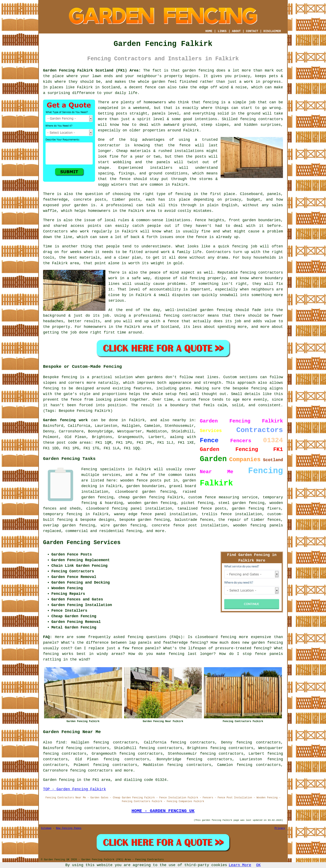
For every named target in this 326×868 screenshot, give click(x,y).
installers (161, 168)
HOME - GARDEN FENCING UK (163, 811)
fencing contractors (262, 119)
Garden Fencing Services (82, 543)
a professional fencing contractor (167, 316)
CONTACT (252, 31)
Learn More (240, 865)
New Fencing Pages (69, 828)
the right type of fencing (162, 194)
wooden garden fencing (152, 503)
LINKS (222, 31)
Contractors (55, 231)
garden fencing (216, 310)
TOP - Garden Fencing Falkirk (74, 789)
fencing (240, 246)
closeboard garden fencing (145, 492)
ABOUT (236, 31)
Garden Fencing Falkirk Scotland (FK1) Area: (92, 70)
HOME (209, 31)
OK (258, 865)
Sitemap (46, 828)
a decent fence (140, 87)
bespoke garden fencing (144, 520)
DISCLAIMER (272, 31)
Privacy (280, 828)
